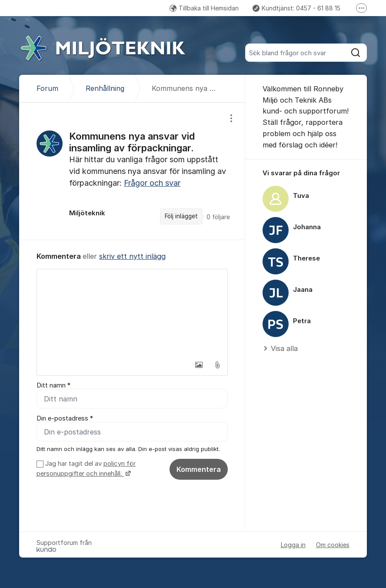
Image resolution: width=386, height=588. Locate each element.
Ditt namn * (53, 385)
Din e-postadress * (65, 418)
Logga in (293, 545)
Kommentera (199, 469)
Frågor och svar (152, 183)
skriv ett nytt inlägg (132, 256)
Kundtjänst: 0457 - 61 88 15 (296, 8)
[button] (199, 365)
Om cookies (333, 545)
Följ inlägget (181, 216)
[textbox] (132, 313)
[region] (132, 171)
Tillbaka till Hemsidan (204, 8)
